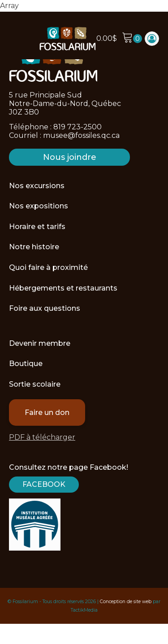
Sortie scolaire (35, 384)
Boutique (26, 364)
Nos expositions (39, 206)
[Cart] (132, 39)
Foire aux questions (45, 308)
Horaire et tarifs (37, 227)
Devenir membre (40, 343)
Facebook (44, 484)
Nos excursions (37, 186)
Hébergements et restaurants (63, 288)
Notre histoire (34, 247)
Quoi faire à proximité (48, 267)
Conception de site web (126, 602)
